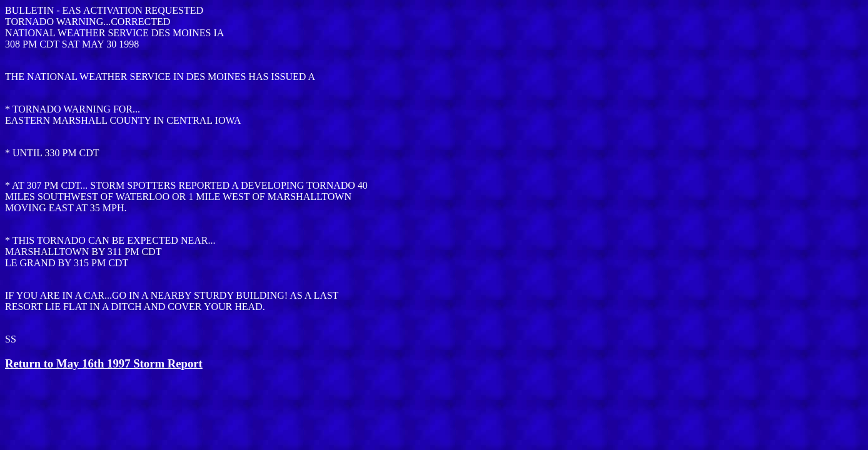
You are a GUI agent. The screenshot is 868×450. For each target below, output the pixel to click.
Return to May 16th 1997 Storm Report (104, 363)
